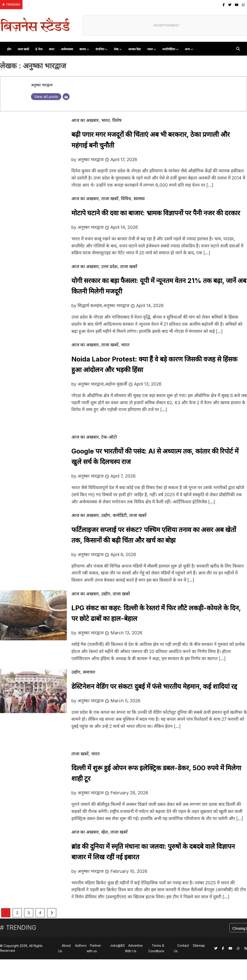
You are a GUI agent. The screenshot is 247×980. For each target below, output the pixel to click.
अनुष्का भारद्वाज (42, 85)
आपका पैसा (134, 49)
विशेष (117, 120)
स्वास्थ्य (139, 199)
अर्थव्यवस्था (67, 49)
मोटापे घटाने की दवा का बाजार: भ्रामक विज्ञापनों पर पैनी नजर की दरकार (156, 213)
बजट (52, 49)
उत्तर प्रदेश (109, 266)
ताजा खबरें (23, 49)
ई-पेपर (39, 49)
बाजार (83, 49)
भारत (150, 49)
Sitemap (199, 945)
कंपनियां (100, 49)
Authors (81, 945)
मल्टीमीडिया (169, 49)
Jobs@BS (117, 945)
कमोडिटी (120, 515)
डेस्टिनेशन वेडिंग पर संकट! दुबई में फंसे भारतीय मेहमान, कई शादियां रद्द (154, 686)
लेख (116, 49)
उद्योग (106, 515)
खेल (105, 832)
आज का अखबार (85, 120)
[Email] (66, 97)
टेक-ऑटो (109, 437)
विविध (126, 199)
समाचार (89, 672)
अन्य (187, 49)
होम (9, 49)
